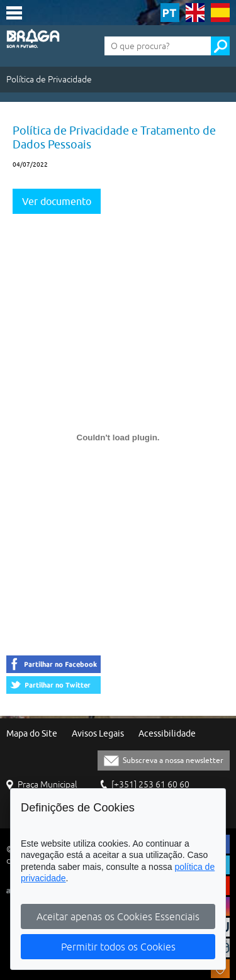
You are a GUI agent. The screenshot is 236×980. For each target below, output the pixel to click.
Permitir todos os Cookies (118, 947)
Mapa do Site (32, 734)
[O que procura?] (158, 46)
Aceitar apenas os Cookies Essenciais (118, 916)
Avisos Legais (98, 734)
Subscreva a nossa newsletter (173, 760)
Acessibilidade (167, 734)
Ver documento (57, 201)
